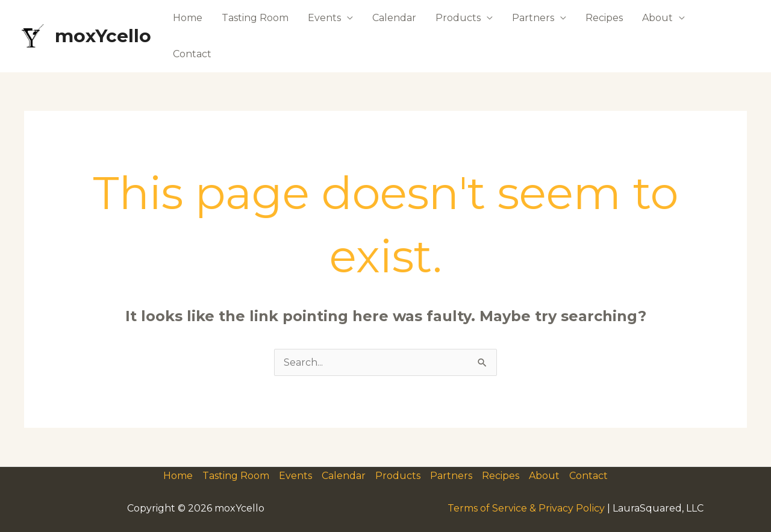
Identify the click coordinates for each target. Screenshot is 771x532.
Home (188, 18)
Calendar (394, 18)
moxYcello (103, 36)
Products (458, 18)
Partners (533, 18)
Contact (192, 54)
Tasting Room (255, 18)
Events (324, 18)
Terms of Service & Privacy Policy (526, 508)
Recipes (604, 18)
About (657, 18)
